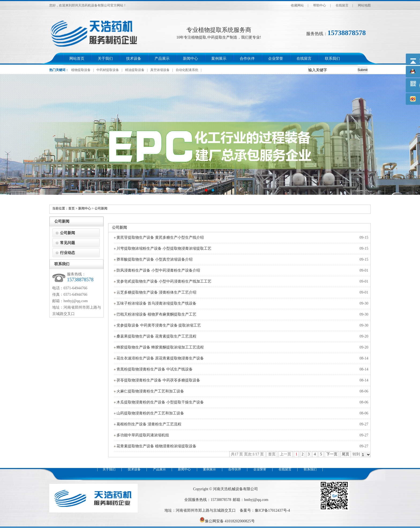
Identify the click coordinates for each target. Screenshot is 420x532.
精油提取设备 (135, 70)
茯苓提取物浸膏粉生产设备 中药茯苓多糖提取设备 (158, 380)
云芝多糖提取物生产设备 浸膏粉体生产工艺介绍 (156, 292)
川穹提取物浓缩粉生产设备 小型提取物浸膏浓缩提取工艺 (164, 248)
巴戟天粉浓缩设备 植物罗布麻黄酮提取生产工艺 (156, 314)
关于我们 (105, 59)
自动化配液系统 (187, 70)
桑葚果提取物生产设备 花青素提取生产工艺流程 (156, 336)
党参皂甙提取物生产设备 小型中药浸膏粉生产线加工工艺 (164, 281)
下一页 (332, 454)
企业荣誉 (276, 59)
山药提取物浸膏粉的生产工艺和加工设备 (150, 413)
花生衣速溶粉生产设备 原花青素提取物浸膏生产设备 (160, 358)
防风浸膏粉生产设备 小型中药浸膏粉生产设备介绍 (158, 270)
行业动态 (67, 253)
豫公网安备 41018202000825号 (227, 521)
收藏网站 (297, 5)
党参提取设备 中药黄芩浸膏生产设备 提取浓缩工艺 (159, 325)
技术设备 (134, 59)
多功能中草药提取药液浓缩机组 (143, 435)
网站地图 (364, 5)
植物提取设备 (81, 70)
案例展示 (219, 59)
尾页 (346, 454)
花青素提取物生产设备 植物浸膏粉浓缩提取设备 (156, 446)
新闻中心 (190, 59)
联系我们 (332, 59)
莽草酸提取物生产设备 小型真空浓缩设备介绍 (155, 259)
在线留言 (342, 5)
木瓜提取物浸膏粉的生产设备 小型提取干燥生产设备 (160, 402)
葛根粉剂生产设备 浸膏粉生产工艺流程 (149, 424)
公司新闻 (101, 208)
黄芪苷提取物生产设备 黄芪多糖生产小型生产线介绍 (160, 237)
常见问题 (67, 243)
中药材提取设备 (108, 70)
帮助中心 (320, 5)
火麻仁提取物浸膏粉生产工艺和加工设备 (150, 391)
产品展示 (162, 59)
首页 (72, 208)
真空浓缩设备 (160, 70)
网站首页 (77, 59)
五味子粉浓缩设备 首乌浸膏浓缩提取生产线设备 (156, 303)
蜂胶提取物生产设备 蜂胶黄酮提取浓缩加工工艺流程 (160, 347)
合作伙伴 (247, 59)
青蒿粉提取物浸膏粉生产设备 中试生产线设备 (155, 369)
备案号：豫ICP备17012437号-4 (265, 510)
